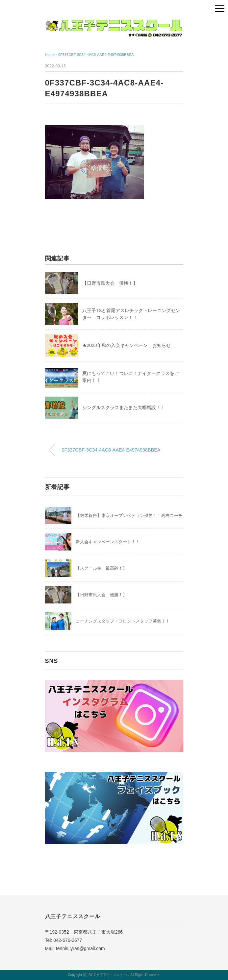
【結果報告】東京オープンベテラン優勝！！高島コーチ (129, 515)
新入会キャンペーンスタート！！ (108, 542)
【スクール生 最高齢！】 (101, 568)
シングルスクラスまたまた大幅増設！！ (124, 407)
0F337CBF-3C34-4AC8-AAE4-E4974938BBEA (96, 55)
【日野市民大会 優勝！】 (110, 283)
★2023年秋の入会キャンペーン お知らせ (127, 345)
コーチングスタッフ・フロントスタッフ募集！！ (123, 621)
